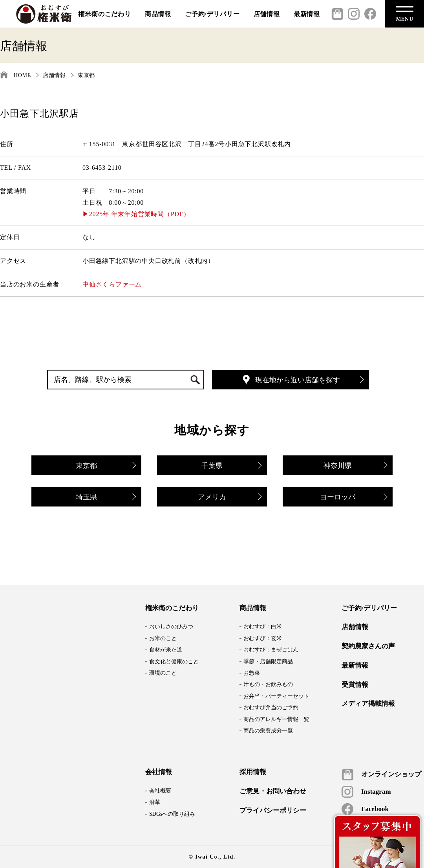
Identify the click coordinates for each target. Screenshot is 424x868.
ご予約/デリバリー (212, 14)
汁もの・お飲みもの (268, 684)
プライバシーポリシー (273, 811)
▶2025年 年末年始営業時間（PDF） (136, 214)
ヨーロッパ (353, 498)
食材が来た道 (166, 650)
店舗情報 (267, 14)
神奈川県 (355, 466)
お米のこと (163, 638)
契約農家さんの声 (368, 646)
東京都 (86, 75)
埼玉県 (105, 498)
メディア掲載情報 (368, 704)
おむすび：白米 (263, 627)
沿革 (155, 802)
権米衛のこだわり (104, 14)
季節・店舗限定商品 (268, 662)
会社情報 (159, 772)
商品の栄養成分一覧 (268, 731)
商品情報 (158, 14)
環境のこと (163, 673)
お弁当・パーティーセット (276, 696)
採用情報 (253, 772)
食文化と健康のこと (174, 662)
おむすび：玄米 (263, 638)
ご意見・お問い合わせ (273, 791)
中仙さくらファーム (112, 284)
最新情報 (307, 14)
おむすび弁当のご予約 (271, 707)
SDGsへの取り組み (172, 814)
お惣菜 (252, 673)
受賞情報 (355, 685)
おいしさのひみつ (171, 627)
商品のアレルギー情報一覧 (276, 719)
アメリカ (229, 498)
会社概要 (160, 791)
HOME (22, 75)
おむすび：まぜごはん (271, 650)
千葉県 (231, 466)
